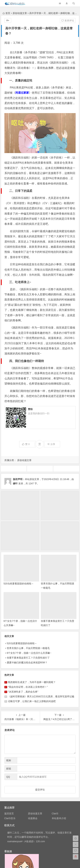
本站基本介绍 (59, 818)
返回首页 (9, 814)
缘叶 (15, 483)
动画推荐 (40, 469)
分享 (51, 444)
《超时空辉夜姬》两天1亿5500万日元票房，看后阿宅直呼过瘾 (41, 696)
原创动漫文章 (20, 13)
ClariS (55, 814)
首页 (6, 13)
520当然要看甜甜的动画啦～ (19, 584)
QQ (8, 777)
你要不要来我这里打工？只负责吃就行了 (28, 658)
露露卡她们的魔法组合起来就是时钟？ (27, 662)
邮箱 (9, 769)
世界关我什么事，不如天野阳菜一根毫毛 (28, 648)
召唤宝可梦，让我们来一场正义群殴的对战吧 (32, 701)
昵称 (9, 760)
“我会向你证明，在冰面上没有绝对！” (28, 687)
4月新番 (14, 469)
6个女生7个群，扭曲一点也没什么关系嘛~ (29, 653)
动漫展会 (33, 818)
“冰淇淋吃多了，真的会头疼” (23, 692)
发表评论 (68, 20)
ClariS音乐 (10, 818)
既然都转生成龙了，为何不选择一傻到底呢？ (32, 682)
